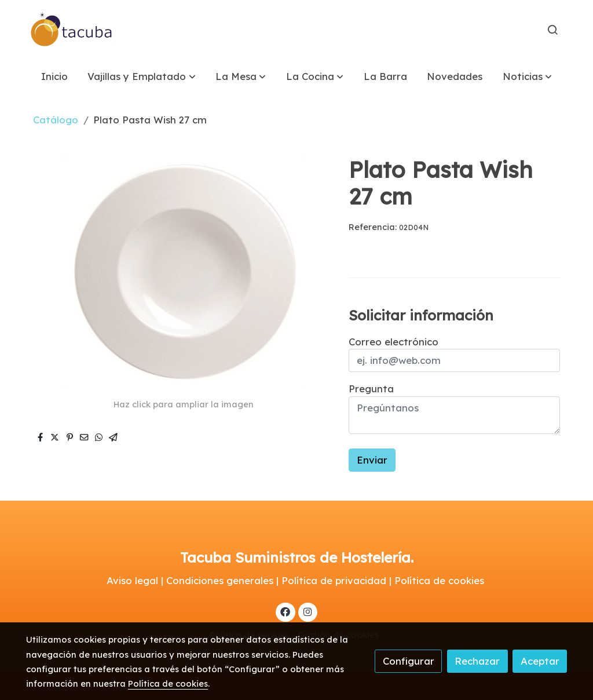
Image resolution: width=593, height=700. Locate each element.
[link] (72, 30)
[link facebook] (285, 611)
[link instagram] (308, 611)
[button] (142, 76)
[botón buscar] (552, 30)
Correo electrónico (393, 342)
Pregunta (371, 389)
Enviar (372, 460)
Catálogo (56, 120)
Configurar (409, 661)
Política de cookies (168, 683)
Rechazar (477, 661)
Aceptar (540, 661)
